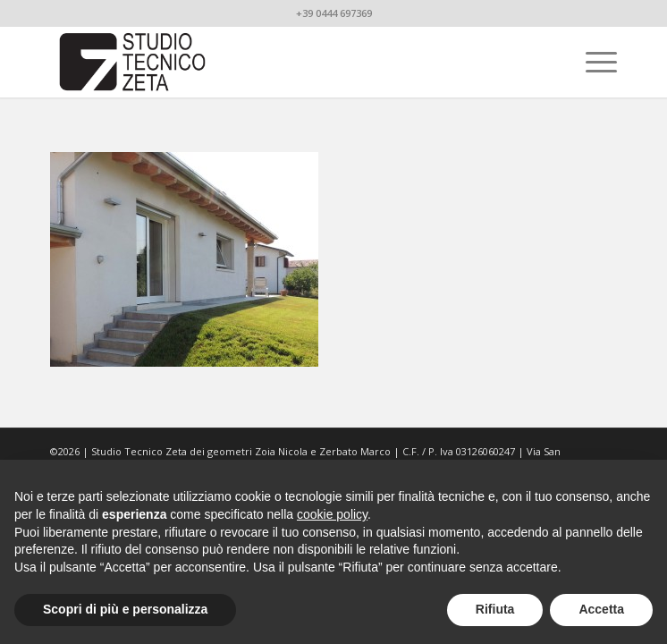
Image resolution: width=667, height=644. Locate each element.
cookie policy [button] (332, 514)
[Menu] (592, 62)
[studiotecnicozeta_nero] (277, 62)
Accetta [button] (601, 609)
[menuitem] (592, 62)
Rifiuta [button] (495, 609)
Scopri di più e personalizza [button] (125, 609)
